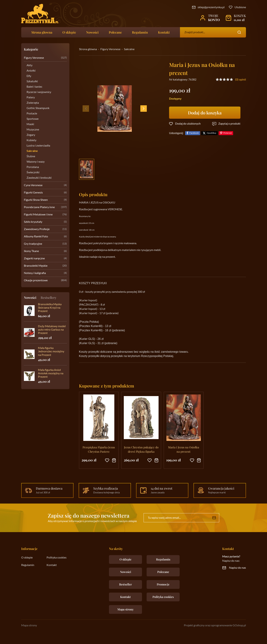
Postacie (32, 114)
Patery (31, 97)
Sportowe (33, 119)
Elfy (29, 76)
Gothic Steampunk (38, 108)
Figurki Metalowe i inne (45, 215)
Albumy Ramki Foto (45, 237)
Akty (30, 65)
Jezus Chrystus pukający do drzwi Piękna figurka (141, 449)
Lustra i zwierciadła (38, 146)
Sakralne (32, 151)
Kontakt (164, 32)
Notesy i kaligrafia (45, 273)
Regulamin (140, 32)
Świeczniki (33, 172)
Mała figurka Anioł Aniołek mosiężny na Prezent (51, 373)
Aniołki (31, 71)
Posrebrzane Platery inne (45, 207)
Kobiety (31, 140)
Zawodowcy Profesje (45, 229)
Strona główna (88, 49)
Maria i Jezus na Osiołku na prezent (184, 449)
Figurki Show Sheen (45, 200)
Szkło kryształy (45, 222)
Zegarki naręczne (45, 259)
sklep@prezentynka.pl (211, 7)
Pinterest (227, 133)
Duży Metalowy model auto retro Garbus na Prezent (52, 330)
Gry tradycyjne (45, 244)
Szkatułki (32, 81)
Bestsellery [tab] (49, 298)
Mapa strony (125, 609)
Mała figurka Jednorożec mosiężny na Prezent (51, 351)
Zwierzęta (33, 103)
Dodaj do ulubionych (188, 124)
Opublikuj (211, 133)
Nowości (92, 32)
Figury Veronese (45, 58)
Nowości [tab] (30, 298)
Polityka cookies (57, 558)
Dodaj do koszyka (205, 113)
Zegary (31, 135)
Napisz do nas (237, 568)
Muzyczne (33, 130)
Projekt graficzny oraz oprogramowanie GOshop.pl (215, 625)
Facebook (194, 133)
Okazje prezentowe (45, 281)
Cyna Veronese (45, 185)
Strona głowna (42, 32)
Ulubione (240, 7)
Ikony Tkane (45, 251)
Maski (30, 124)
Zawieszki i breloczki (39, 178)
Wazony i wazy (36, 162)
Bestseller (125, 584)
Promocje (163, 584)
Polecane (115, 32)
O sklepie (69, 32)
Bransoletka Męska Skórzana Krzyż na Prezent (50, 308)
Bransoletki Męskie (45, 266)
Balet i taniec (34, 87)
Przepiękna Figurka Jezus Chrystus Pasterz (99, 449)
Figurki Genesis (45, 193)
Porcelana (33, 167)
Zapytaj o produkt (229, 124)
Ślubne (31, 156)
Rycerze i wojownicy (39, 92)
